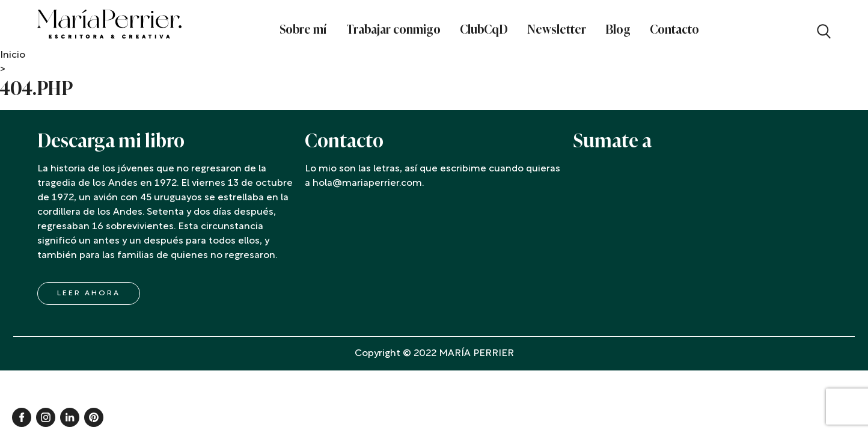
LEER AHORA (89, 293)
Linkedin (70, 417)
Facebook (22, 417)
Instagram (46, 417)
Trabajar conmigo (393, 29)
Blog (618, 29)
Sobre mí (303, 29)
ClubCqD (484, 29)
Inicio (13, 55)
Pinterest (94, 417)
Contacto (674, 29)
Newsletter (557, 29)
